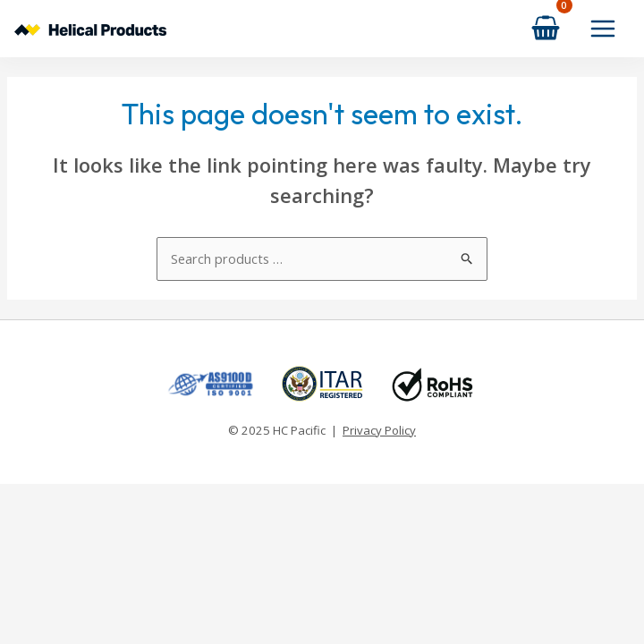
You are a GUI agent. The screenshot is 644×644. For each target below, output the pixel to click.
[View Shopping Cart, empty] (546, 28)
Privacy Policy (379, 430)
